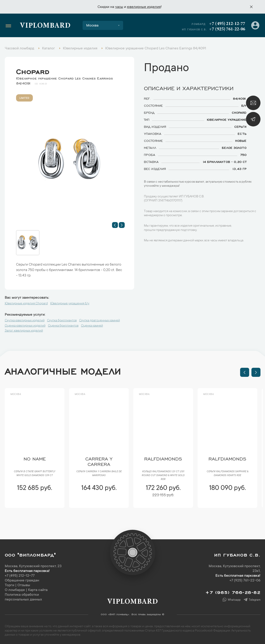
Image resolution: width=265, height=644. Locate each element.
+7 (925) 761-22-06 (227, 29)
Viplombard (45, 26)
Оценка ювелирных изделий (25, 326)
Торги (10, 585)
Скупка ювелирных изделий (25, 321)
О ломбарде (15, 590)
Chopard (33, 70)
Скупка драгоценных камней (100, 321)
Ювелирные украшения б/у (70, 304)
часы (119, 7)
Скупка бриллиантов (62, 321)
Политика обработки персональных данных (23, 597)
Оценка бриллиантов (63, 326)
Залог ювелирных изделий (24, 331)
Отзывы (24, 585)
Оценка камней (92, 326)
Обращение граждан (22, 581)
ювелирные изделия (144, 7)
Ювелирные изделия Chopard (26, 304)
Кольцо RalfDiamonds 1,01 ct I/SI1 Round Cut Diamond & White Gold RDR (163, 476)
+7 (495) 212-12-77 (227, 24)
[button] (115, 225)
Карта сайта (38, 590)
